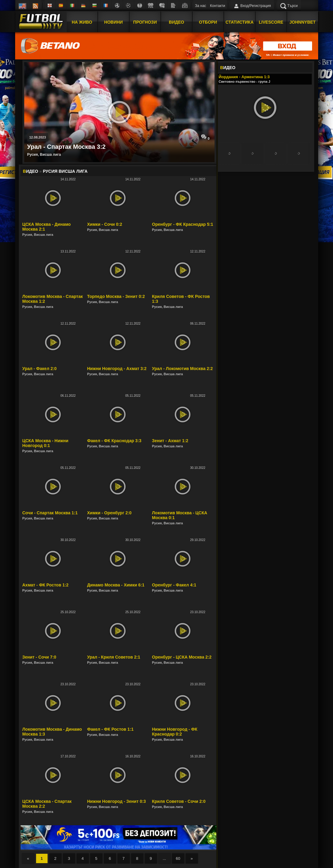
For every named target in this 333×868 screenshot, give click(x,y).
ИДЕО (228, 68)
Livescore (271, 22)
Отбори (208, 22)
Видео (176, 22)
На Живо (82, 22)
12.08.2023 (38, 137)
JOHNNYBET (302, 22)
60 (178, 858)
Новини (113, 22)
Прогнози (145, 22)
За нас (201, 6)
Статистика (240, 22)
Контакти (218, 6)
